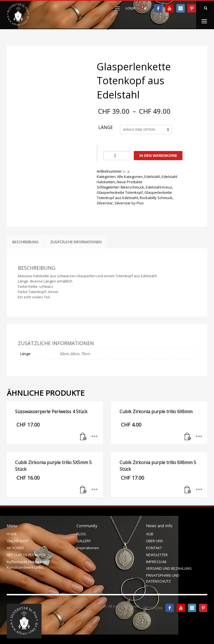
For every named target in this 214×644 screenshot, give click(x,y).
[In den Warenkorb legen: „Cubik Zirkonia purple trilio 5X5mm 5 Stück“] (83, 490)
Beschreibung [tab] (25, 242)
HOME (12, 534)
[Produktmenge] (117, 156)
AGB (150, 534)
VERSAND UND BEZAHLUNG (169, 568)
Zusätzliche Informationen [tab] (76, 242)
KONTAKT (154, 548)
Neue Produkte (130, 182)
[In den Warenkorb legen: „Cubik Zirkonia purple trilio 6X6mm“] (188, 437)
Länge (106, 128)
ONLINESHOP (18, 541)
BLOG (81, 534)
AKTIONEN (15, 548)
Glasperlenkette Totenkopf (120, 192)
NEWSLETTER (157, 555)
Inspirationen (88, 548)
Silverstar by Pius (129, 203)
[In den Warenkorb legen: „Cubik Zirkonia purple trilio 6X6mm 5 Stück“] (188, 490)
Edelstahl (152, 177)
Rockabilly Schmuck (156, 198)
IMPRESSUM (156, 562)
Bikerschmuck (132, 187)
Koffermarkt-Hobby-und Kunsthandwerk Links (27, 565)
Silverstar (105, 203)
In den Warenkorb (158, 156)
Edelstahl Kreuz (159, 187)
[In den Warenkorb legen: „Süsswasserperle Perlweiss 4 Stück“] (83, 437)
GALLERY (84, 541)
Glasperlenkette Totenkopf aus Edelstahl (134, 195)
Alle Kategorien (130, 177)
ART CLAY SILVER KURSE (26, 555)
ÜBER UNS (155, 541)
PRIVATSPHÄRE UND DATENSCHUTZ (163, 578)
